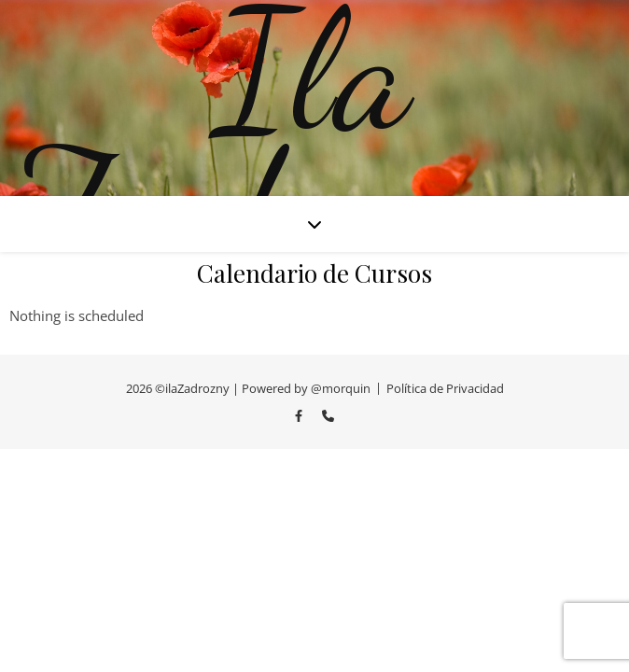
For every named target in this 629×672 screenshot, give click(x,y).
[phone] (328, 415)
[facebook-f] (300, 415)
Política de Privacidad (445, 388)
